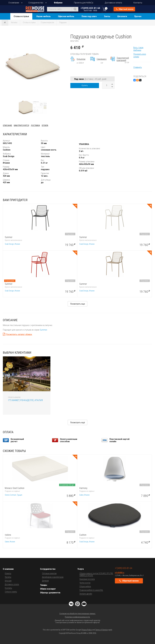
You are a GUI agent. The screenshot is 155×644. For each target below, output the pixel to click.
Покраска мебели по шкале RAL (91, 590)
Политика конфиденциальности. (77, 617)
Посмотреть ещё (78, 423)
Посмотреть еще (78, 304)
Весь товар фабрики (138, 49)
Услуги (81, 569)
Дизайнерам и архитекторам (53, 577)
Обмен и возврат (48, 589)
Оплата (45, 125)
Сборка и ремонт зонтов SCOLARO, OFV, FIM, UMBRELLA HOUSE (96, 574)
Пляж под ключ (89, 16)
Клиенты (8, 573)
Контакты (138, 3)
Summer (43, 330)
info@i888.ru (120, 573)
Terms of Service (102, 630)
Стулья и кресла (47, 22)
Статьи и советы (11, 592)
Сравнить (138, 67)
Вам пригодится (21, 125)
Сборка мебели (85, 586)
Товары (44, 585)
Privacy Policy (87, 630)
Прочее (138, 16)
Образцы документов (50, 593)
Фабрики (58, 3)
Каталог (14, 22)
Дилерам (45, 581)
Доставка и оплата (113, 3)
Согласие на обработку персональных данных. (77, 614)
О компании (14, 3)
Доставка (35, 125)
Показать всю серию (140, 55)
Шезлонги (122, 16)
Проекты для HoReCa (84, 3)
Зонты (107, 16)
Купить (85, 85)
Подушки (63, 22)
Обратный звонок (125, 9)
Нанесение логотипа (87, 579)
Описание (7, 125)
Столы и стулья (21, 16)
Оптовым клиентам (49, 573)
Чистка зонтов (85, 583)
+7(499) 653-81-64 (90, 9)
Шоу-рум (8, 581)
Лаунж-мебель (43, 16)
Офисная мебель (66, 16)
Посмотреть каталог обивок (19, 334)
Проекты (8, 577)
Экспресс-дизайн (86, 594)
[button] (60, 36)
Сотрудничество (36, 3)
